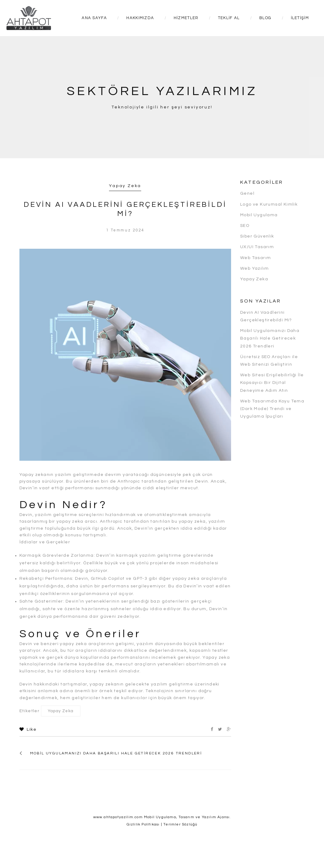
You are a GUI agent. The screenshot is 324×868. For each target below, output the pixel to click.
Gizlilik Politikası (143, 824)
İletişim (300, 18)
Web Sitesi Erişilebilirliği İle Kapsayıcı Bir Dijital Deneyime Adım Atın (272, 383)
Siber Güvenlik (257, 236)
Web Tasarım (256, 258)
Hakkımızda (140, 18)
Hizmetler (186, 18)
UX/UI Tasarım (257, 247)
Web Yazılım (254, 268)
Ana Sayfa (94, 18)
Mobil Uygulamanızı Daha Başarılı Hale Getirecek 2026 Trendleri (116, 753)
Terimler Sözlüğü (180, 824)
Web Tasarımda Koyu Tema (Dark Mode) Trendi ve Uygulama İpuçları (272, 409)
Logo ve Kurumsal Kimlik (269, 204)
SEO (245, 226)
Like (28, 730)
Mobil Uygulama (259, 215)
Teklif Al (229, 18)
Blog (265, 18)
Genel (247, 193)
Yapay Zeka (125, 186)
